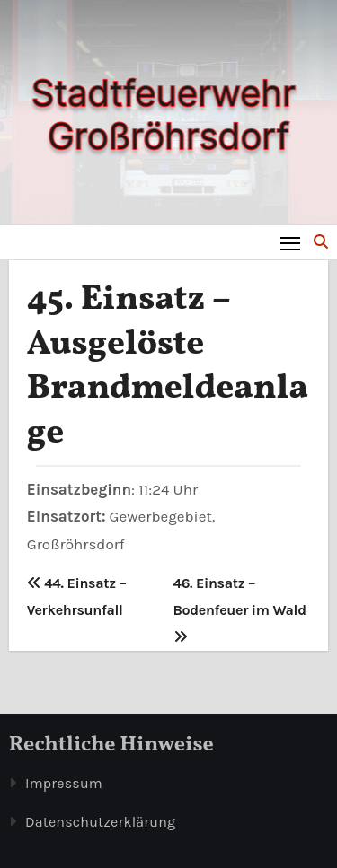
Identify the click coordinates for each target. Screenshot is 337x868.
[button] (321, 242)
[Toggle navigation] (291, 243)
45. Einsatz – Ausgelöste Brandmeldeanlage (168, 367)
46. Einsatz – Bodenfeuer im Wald (240, 609)
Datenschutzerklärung (100, 822)
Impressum (64, 783)
